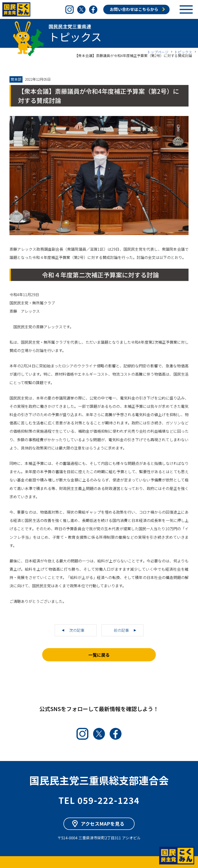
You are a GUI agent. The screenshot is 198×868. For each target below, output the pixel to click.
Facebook (93, 10)
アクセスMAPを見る (103, 824)
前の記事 (121, 630)
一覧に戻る (99, 655)
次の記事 (76, 630)
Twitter (81, 10)
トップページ (158, 52)
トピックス (183, 52)
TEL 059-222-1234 (99, 800)
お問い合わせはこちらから (134, 9)
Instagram (70, 10)
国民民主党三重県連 (17, 9)
